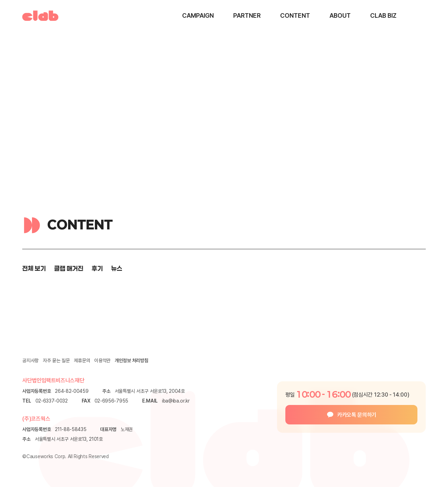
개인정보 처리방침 (131, 360)
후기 (97, 268)
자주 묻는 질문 (56, 360)
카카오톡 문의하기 (357, 415)
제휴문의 (82, 360)
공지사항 (30, 360)
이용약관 (102, 360)
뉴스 (117, 268)
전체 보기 (34, 268)
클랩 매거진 (69, 268)
